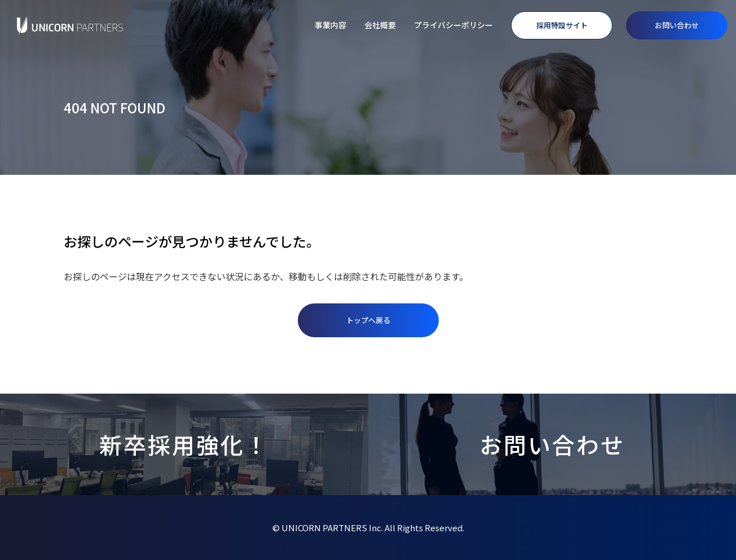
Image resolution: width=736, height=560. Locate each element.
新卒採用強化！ (184, 444)
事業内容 (330, 25)
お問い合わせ (677, 25)
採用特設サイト (562, 25)
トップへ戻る (368, 320)
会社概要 (380, 25)
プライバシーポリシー (453, 25)
